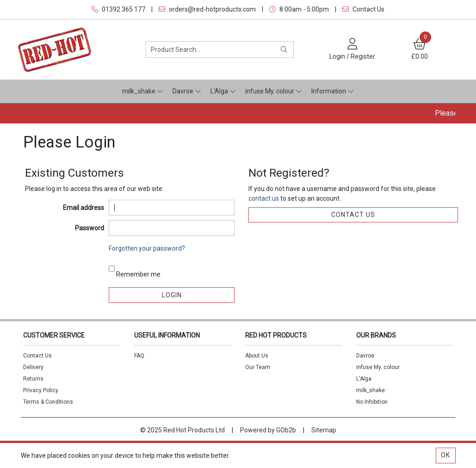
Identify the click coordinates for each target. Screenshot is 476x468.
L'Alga (223, 91)
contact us (264, 198)
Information (333, 91)
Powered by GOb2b (268, 430)
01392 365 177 (118, 9)
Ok (445, 455)
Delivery (33, 367)
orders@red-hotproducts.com (207, 9)
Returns (33, 379)
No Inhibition (372, 402)
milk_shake (143, 91)
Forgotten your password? (147, 248)
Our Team (258, 367)
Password (90, 228)
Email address (83, 208)
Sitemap (324, 430)
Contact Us (363, 9)
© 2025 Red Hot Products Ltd (182, 430)
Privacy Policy (41, 390)
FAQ (139, 356)
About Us (257, 356)
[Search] (284, 49)
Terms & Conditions (48, 402)
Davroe (187, 91)
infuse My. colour (274, 91)
